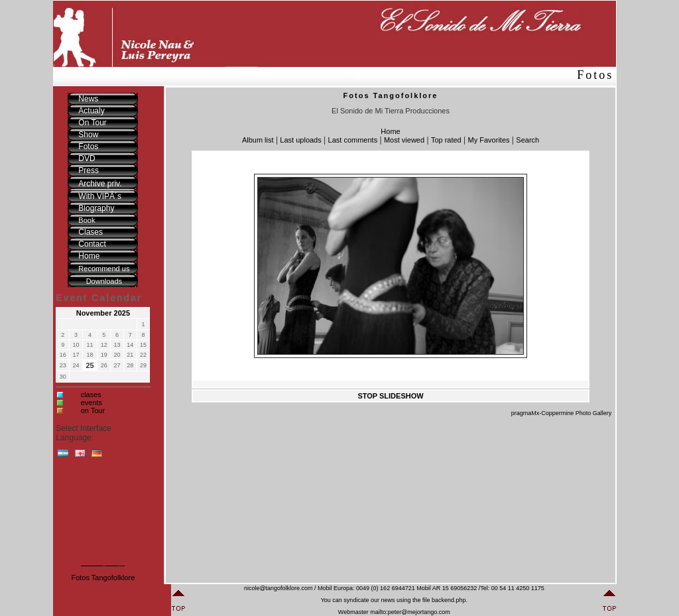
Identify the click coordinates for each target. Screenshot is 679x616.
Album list (258, 140)
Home (390, 131)
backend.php (449, 600)
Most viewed (404, 140)
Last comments (353, 140)
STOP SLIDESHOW (390, 396)
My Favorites (489, 140)
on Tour (93, 410)
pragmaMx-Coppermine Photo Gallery (562, 413)
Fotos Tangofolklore (103, 578)
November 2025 (103, 313)
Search (527, 140)
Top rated (446, 140)
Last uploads (300, 140)
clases (91, 395)
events (92, 402)
